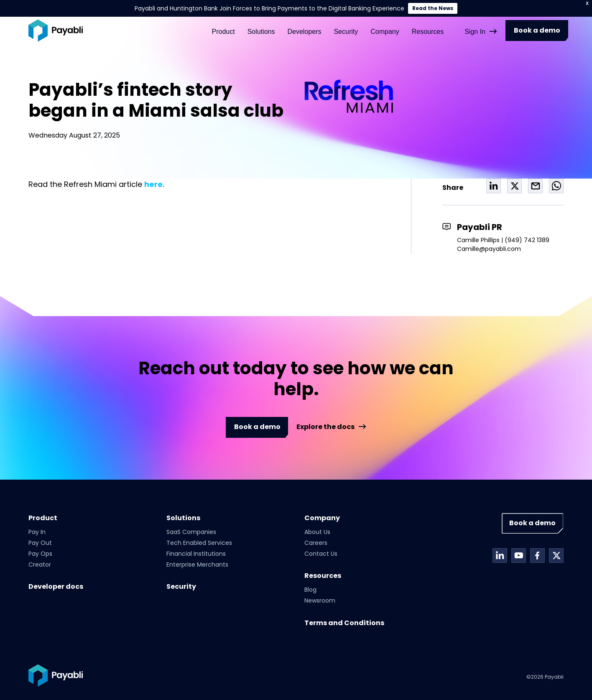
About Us (317, 532)
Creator (40, 565)
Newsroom (320, 600)
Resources (428, 27)
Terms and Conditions (344, 623)
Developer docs (56, 586)
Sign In (475, 27)
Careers (316, 543)
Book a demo (537, 26)
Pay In (37, 532)
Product (223, 27)
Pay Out (40, 543)
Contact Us (321, 554)
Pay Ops (40, 554)
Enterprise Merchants (197, 565)
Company (385, 27)
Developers (304, 27)
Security (346, 27)
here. (154, 184)
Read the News (433, 8)
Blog (310, 590)
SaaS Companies (191, 532)
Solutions (261, 27)
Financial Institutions (196, 554)
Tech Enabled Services (199, 543)
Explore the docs (325, 427)
